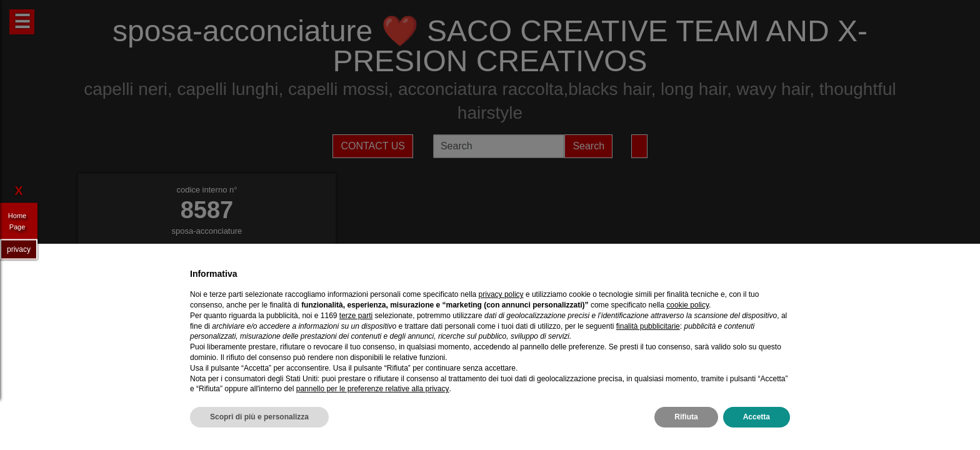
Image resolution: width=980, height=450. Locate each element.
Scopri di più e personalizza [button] (259, 417)
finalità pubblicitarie (648, 326)
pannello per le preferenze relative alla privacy (373, 389)
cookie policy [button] (687, 305)
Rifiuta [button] (686, 417)
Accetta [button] (757, 417)
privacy (19, 249)
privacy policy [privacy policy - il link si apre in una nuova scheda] (501, 294)
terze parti (356, 316)
